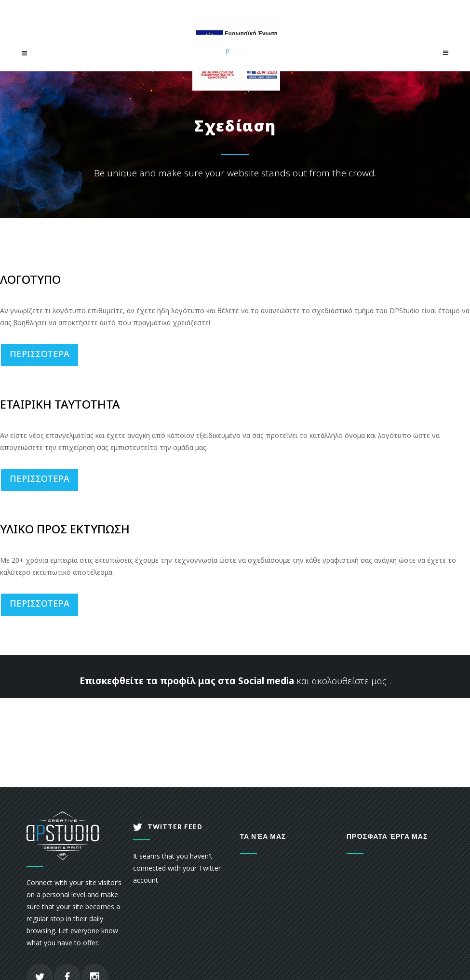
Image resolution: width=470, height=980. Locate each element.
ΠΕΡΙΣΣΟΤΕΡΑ (40, 354)
